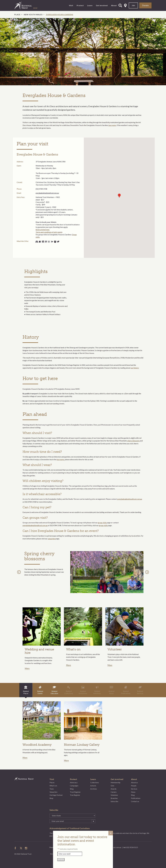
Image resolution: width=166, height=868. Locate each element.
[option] (83, 52)
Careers (114, 792)
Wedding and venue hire (39, 651)
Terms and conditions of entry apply (49, 232)
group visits (102, 523)
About (114, 5)
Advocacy (74, 782)
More (27, 668)
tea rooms (112, 125)
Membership (116, 782)
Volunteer (115, 649)
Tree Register (75, 795)
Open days (52, 242)
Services (134, 789)
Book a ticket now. (43, 230)
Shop (46, 242)
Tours (52, 789)
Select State (125, 5)
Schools (93, 786)
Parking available (37, 242)
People (134, 786)
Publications (136, 798)
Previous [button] (19, 572)
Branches (114, 798)
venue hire (51, 539)
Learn (90, 5)
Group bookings (55, 242)
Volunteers (49, 242)
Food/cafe (40, 242)
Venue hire (53, 792)
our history (135, 368)
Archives (94, 789)
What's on (73, 649)
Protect (80, 5)
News (133, 792)
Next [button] (147, 572)
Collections (95, 782)
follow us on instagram (26, 848)
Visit (71, 5)
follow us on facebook (16, 848)
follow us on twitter (21, 848)
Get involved (102, 5)
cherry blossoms (133, 441)
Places (52, 782)
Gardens (58, 242)
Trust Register (75, 792)
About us (134, 782)
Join (133, 5)
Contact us (135, 801)
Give (112, 786)
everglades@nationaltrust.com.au (47, 193)
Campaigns (74, 786)
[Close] (111, 833)
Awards (114, 789)
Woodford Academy (37, 745)
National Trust (28, 5)
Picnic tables (43, 242)
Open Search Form (120, 5)
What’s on (53, 786)
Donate (145, 5)
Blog (72, 789)
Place (17, 14)
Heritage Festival (56, 795)
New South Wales (33, 14)
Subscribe (114, 801)
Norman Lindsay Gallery (82, 745)
